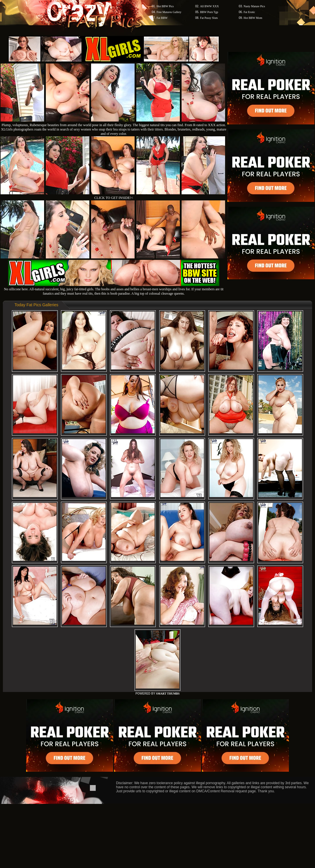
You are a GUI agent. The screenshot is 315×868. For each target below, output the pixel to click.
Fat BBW (162, 18)
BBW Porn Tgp (209, 12)
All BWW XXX (210, 6)
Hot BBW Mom (253, 18)
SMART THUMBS (168, 694)
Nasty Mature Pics (254, 6)
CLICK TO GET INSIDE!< (114, 198)
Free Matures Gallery (169, 12)
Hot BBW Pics (165, 6)
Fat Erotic (249, 12)
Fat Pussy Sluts (209, 18)
